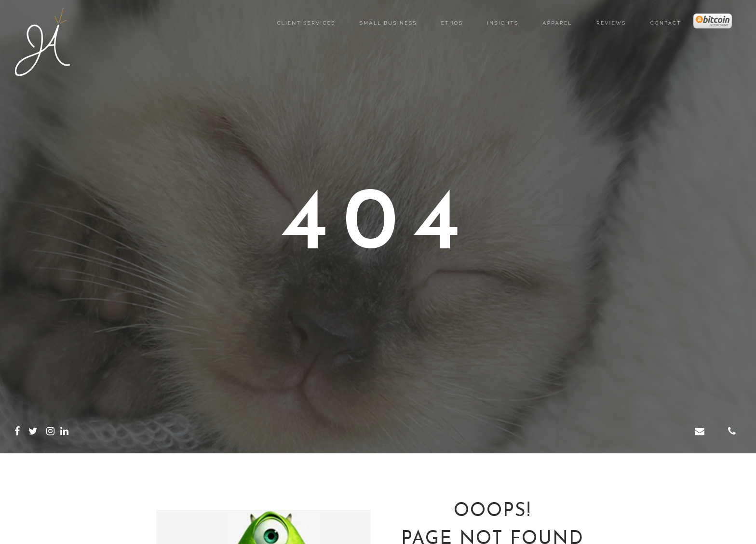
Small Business (388, 23)
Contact (666, 23)
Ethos (452, 23)
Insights (503, 23)
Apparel (558, 23)
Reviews (611, 23)
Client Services (306, 23)
